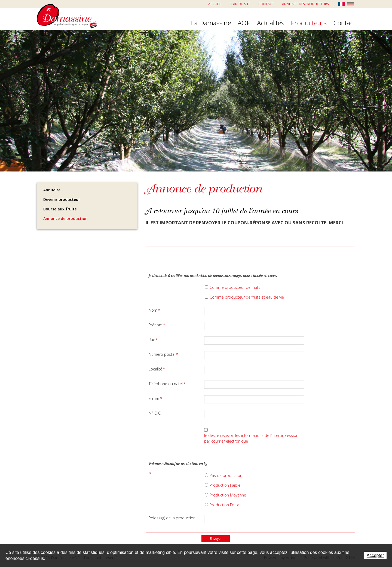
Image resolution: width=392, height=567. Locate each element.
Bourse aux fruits (60, 209)
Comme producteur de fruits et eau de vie (247, 297)
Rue (153, 340)
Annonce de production (65, 218)
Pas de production (226, 475)
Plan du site (240, 4)
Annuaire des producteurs (305, 4)
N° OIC (155, 413)
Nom (154, 310)
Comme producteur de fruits (235, 287)
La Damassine (211, 23)
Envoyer (216, 539)
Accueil (215, 4)
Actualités (271, 23)
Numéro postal (163, 354)
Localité (157, 369)
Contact (266, 4)
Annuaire (52, 190)
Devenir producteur (62, 199)
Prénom (157, 325)
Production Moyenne (228, 495)
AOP (244, 23)
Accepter (375, 555)
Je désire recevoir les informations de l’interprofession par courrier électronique (251, 438)
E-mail (155, 398)
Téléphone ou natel (167, 384)
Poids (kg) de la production (172, 518)
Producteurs (309, 23)
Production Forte (224, 505)
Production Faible (225, 485)
